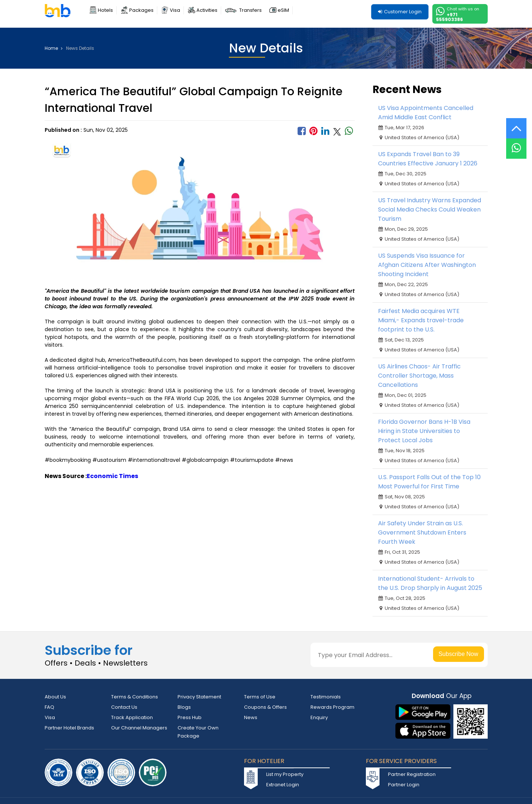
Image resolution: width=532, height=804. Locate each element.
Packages (141, 10)
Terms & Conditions (135, 697)
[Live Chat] (516, 144)
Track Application (132, 717)
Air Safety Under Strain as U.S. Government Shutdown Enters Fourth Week (422, 532)
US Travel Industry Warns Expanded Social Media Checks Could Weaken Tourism (430, 209)
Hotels (105, 10)
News (251, 717)
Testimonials (326, 697)
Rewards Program (332, 707)
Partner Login (404, 785)
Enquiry (319, 717)
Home (54, 48)
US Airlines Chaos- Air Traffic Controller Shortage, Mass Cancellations (419, 376)
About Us (55, 697)
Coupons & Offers (265, 707)
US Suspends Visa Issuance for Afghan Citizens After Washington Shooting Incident (427, 265)
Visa (175, 10)
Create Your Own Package (198, 732)
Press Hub (190, 717)
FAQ (49, 707)
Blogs (184, 707)
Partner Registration (412, 774)
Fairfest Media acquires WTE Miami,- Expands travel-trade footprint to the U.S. (421, 320)
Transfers (250, 10)
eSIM (283, 10)
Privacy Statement (199, 697)
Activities (207, 10)
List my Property (285, 774)
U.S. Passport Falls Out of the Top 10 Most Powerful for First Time (429, 482)
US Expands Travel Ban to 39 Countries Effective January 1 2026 (428, 159)
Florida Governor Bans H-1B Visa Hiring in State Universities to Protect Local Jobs (424, 431)
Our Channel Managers (139, 728)
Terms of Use (260, 697)
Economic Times (112, 476)
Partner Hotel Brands (69, 728)
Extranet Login (283, 785)
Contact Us (124, 707)
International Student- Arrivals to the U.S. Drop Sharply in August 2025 (430, 583)
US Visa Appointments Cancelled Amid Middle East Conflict (426, 113)
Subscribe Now (459, 654)
